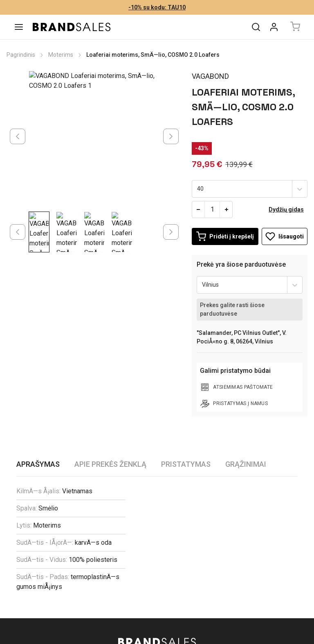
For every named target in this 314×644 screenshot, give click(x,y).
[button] (157, 525)
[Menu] (19, 27)
